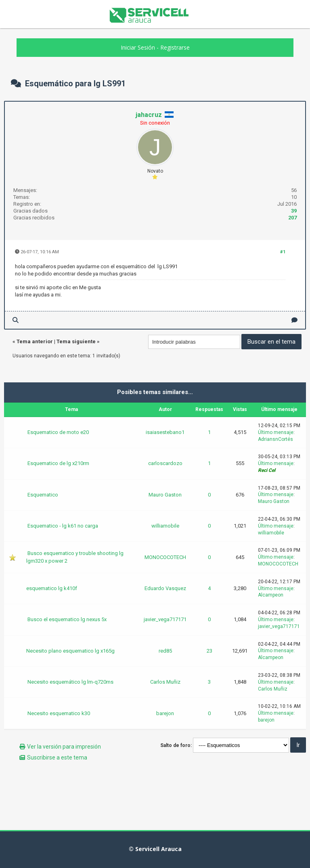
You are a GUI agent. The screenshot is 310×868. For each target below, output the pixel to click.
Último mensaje (276, 432)
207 (292, 218)
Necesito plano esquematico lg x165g (70, 651)
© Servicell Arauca (155, 849)
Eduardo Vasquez (165, 588)
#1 (283, 252)
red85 (165, 651)
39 (294, 211)
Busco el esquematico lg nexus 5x (67, 619)
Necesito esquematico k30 (59, 713)
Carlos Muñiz (165, 682)
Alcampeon (271, 595)
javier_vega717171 (165, 619)
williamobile (165, 526)
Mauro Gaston (165, 495)
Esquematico (43, 495)
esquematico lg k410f (52, 588)
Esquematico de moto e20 (58, 432)
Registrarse (175, 47)
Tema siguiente (76, 341)
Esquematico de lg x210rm (58, 463)
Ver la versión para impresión (64, 747)
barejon (165, 713)
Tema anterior (35, 341)
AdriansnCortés (275, 439)
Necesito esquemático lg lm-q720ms (70, 682)
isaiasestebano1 (165, 432)
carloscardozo (165, 463)
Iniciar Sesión (138, 47)
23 (209, 651)
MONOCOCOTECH (165, 557)
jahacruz (149, 115)
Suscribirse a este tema (57, 757)
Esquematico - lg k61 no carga (63, 526)
